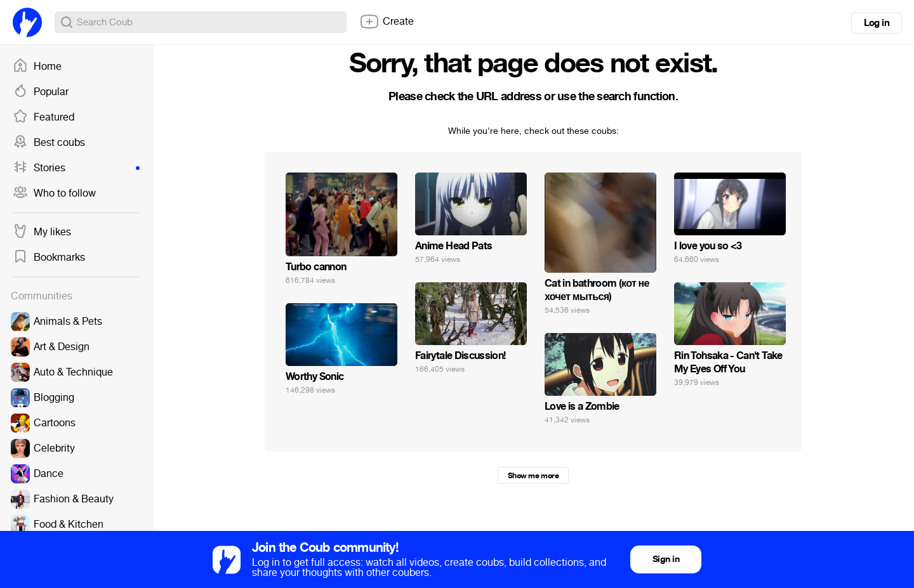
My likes (42, 232)
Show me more (533, 476)
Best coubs (49, 143)
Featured (43, 117)
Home (37, 67)
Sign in (666, 559)
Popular (41, 92)
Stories (76, 168)
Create (387, 22)
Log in (877, 23)
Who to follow (54, 193)
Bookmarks (49, 258)
